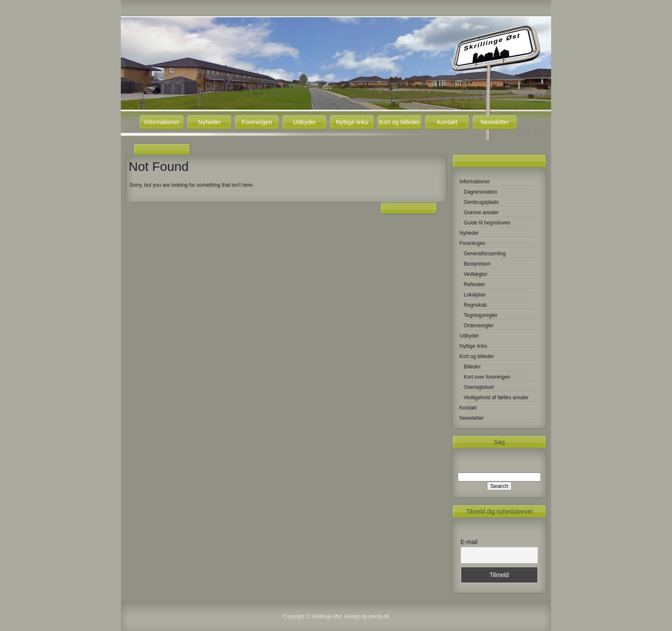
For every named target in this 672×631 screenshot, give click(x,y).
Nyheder (209, 122)
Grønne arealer (481, 212)
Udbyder (304, 122)
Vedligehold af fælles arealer (496, 398)
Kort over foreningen (487, 377)
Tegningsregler (481, 315)
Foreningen (257, 122)
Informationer (162, 122)
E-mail (469, 542)
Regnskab (475, 305)
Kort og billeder (399, 122)
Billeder (472, 367)
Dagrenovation (480, 192)
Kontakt (447, 122)
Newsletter (495, 122)
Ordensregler (479, 326)
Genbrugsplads (481, 202)
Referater (474, 284)
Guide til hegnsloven (487, 223)
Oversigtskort (479, 387)
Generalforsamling (485, 254)
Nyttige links (352, 122)
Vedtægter (475, 274)
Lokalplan (475, 295)
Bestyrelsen (477, 264)
